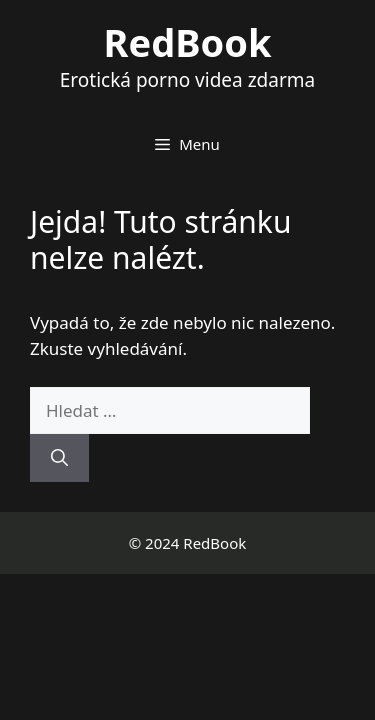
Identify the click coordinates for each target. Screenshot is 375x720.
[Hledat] (59, 458)
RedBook (188, 42)
